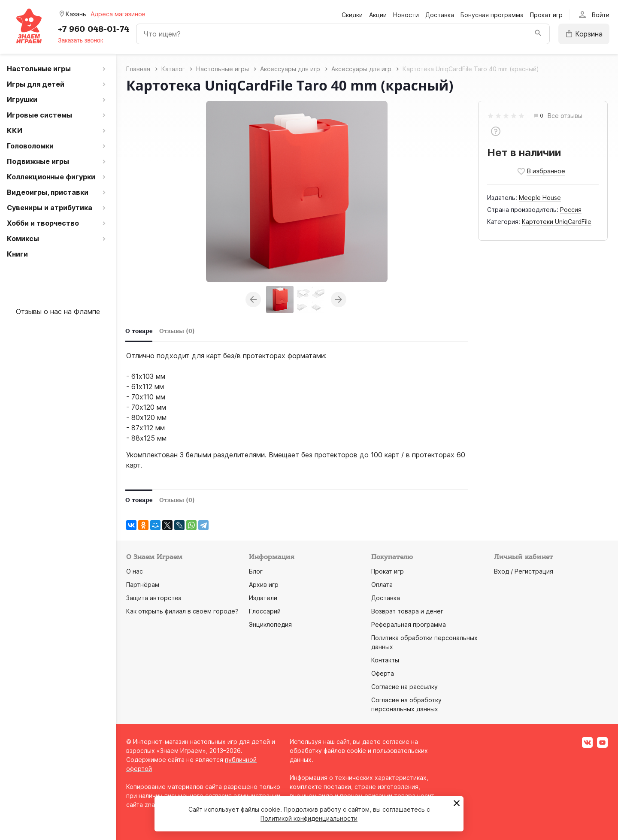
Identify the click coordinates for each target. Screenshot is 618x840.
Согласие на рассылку (404, 687)
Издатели (263, 598)
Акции (378, 15)
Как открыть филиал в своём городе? (182, 611)
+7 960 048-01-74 (94, 29)
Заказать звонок (80, 40)
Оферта (383, 673)
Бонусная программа (492, 15)
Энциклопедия (270, 624)
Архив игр (264, 585)
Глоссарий (265, 611)
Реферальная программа (409, 624)
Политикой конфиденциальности (309, 818)
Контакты (385, 660)
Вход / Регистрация (524, 571)
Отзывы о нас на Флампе (58, 311)
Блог (256, 571)
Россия (571, 210)
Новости (406, 15)
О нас (135, 571)
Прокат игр (546, 15)
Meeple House (540, 198)
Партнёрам (143, 585)
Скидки (352, 15)
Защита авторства (154, 598)
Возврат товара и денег (407, 611)
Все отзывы (565, 116)
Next (339, 299)
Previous (253, 299)
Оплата (382, 585)
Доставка (440, 15)
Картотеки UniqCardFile (557, 222)
